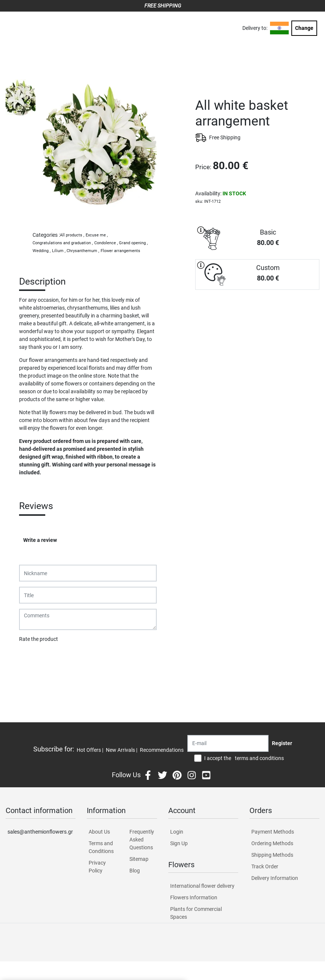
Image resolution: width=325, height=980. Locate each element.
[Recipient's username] (228, 743)
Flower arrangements (120, 251)
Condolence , (106, 243)
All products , (72, 235)
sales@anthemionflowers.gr (40, 832)
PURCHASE (257, 316)
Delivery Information (275, 878)
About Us (99, 832)
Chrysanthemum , (83, 251)
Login (177, 832)
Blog (135, 871)
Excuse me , (97, 235)
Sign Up (179, 843)
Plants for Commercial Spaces (196, 913)
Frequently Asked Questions (142, 840)
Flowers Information (194, 897)
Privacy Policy (97, 867)
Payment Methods (273, 832)
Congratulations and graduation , (63, 243)
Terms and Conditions (101, 847)
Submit (31, 658)
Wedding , (42, 251)
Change (304, 28)
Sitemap (139, 859)
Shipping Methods (272, 855)
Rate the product (39, 639)
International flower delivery (202, 886)
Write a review (40, 540)
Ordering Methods (272, 843)
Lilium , (59, 251)
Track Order (265, 866)
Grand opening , (133, 243)
